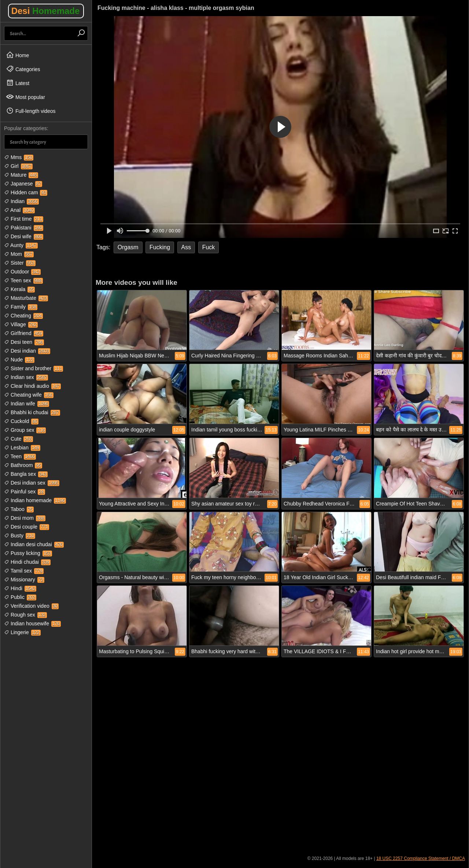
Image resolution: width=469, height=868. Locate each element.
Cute (19, 439)
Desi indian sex (32, 483)
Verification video (31, 606)
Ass (186, 247)
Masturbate (26, 298)
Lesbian (22, 448)
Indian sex (26, 377)
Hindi (20, 588)
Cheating (23, 316)
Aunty (21, 245)
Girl (18, 166)
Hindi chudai (27, 562)
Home (17, 55)
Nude (19, 360)
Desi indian (27, 351)
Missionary (24, 580)
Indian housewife (32, 624)
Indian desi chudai (34, 544)
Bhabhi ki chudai (32, 412)
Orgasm (128, 247)
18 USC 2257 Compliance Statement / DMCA (421, 858)
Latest (18, 83)
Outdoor (22, 272)
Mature (21, 175)
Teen (20, 456)
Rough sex (25, 615)
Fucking (160, 247)
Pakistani (24, 228)
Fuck (209, 247)
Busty (20, 536)
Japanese (23, 184)
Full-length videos (31, 111)
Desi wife (24, 236)
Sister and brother (34, 368)
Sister (20, 263)
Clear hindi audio (32, 386)
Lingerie (22, 632)
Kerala (19, 289)
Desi (46, 11)
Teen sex (23, 280)
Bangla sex (26, 474)
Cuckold (21, 421)
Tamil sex (24, 571)
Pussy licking (28, 553)
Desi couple (27, 527)
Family (21, 307)
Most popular (25, 97)
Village (21, 324)
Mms (19, 157)
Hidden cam (26, 192)
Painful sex (25, 492)
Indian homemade (35, 500)
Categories (23, 69)
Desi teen (24, 342)
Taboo (19, 509)
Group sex (25, 430)
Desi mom (25, 518)
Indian (21, 201)
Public (20, 597)
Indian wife (27, 404)
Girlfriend (24, 333)
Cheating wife (29, 395)
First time (24, 219)
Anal (19, 210)
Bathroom (23, 465)
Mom (19, 254)
